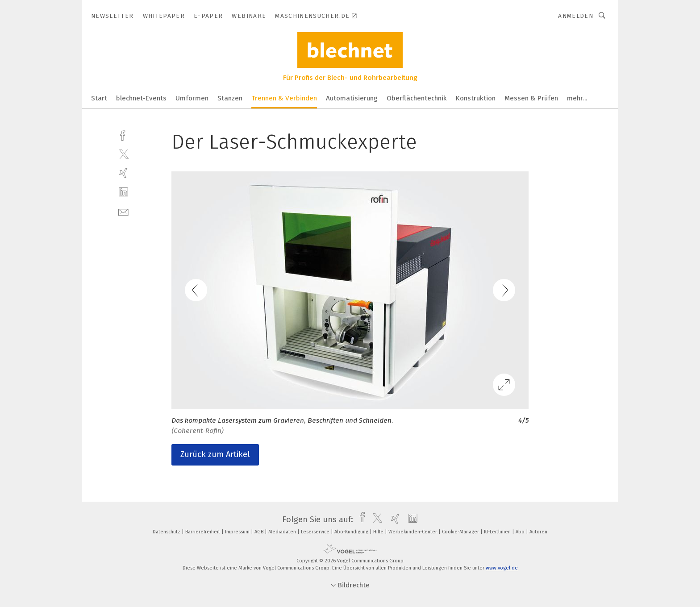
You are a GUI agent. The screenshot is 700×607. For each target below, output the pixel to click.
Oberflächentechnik (417, 98)
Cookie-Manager (461, 532)
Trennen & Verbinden (284, 98)
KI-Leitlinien (498, 532)
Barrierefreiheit (203, 532)
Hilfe (379, 532)
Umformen (192, 98)
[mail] (123, 211)
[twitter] (123, 154)
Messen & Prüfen (531, 98)
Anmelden (576, 16)
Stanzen (230, 98)
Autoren (538, 532)
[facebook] (123, 135)
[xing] (123, 173)
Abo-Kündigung (352, 532)
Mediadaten (283, 532)
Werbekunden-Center (413, 532)
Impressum (238, 532)
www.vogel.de (502, 568)
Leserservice (316, 532)
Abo (521, 532)
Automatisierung (352, 98)
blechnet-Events (141, 98)
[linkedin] (123, 192)
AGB (260, 532)
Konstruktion (476, 98)
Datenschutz (167, 532)
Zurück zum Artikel (215, 454)
